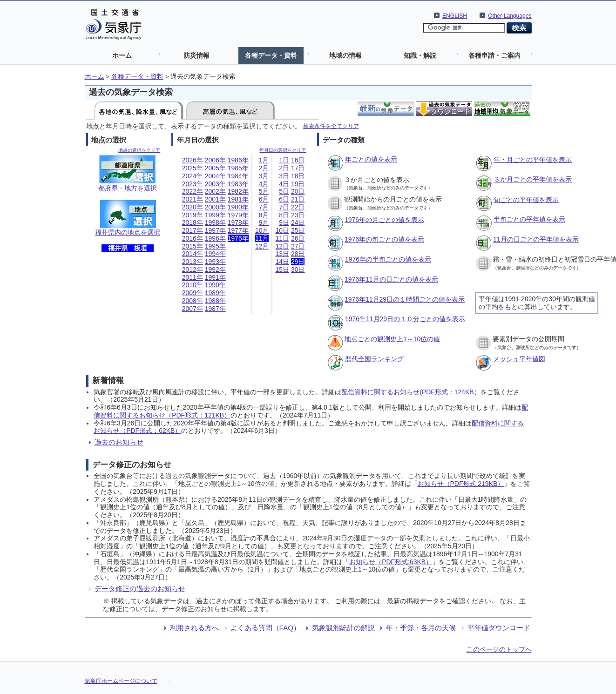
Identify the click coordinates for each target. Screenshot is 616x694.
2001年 (215, 199)
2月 (264, 168)
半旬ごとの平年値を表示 (529, 219)
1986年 (238, 160)
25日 (298, 230)
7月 (264, 207)
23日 (298, 215)
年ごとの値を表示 (371, 159)
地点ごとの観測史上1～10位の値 (392, 339)
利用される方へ (194, 628)
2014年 (193, 254)
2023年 (193, 184)
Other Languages (510, 16)
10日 (282, 230)
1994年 (215, 254)
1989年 (215, 293)
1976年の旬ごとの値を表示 (384, 239)
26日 (298, 238)
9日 (284, 222)
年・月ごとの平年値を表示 (533, 160)
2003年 (215, 184)
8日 (284, 215)
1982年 (238, 191)
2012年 (193, 270)
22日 (298, 207)
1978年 (238, 222)
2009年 (193, 293)
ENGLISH (455, 16)
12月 (262, 246)
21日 (298, 199)
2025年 (193, 168)
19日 (298, 184)
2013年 (193, 262)
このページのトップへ (499, 649)
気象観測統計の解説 (343, 628)
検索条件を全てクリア (331, 126)
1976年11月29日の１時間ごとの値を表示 (405, 299)
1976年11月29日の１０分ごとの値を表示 (405, 319)
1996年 (215, 238)
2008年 (193, 301)
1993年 (215, 262)
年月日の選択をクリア (283, 150)
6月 (264, 199)
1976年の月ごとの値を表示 (384, 220)
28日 (298, 254)
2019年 (193, 215)
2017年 (193, 230)
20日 (298, 191)
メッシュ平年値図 (519, 359)
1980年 (238, 207)
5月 (264, 191)
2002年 (215, 191)
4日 (284, 184)
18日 (298, 176)
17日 (298, 168)
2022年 (193, 191)
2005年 (215, 168)
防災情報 (196, 55)
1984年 (238, 176)
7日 (284, 207)
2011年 (193, 277)
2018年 (193, 222)
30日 (298, 270)
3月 (264, 176)
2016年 (193, 238)
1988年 (215, 301)
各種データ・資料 (271, 55)
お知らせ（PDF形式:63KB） (391, 562)
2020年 (193, 207)
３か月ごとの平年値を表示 (533, 179)
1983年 (238, 184)
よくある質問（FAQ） (266, 628)
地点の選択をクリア (139, 150)
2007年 (193, 309)
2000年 (215, 207)
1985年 (238, 168)
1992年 (215, 270)
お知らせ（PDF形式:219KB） (461, 484)
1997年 (215, 230)
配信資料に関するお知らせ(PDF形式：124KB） (411, 392)
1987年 (215, 309)
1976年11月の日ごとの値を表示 (391, 279)
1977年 (238, 230)
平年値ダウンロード (499, 628)
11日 (282, 238)
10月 (262, 230)
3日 (284, 176)
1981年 (238, 199)
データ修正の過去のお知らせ (140, 589)
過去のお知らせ (119, 442)
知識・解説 (420, 55)
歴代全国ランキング (374, 359)
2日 (284, 168)
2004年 (215, 176)
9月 (264, 222)
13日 (282, 254)
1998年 (215, 222)
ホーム (122, 55)
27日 (298, 246)
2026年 (193, 160)
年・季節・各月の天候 (421, 628)
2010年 (193, 285)
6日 (284, 199)
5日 (284, 191)
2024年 (193, 176)
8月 (264, 215)
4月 (264, 184)
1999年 (215, 215)
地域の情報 (345, 55)
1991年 (215, 277)
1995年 (215, 246)
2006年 (215, 160)
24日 (298, 222)
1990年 (215, 285)
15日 (282, 270)
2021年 (193, 199)
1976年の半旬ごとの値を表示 (388, 259)
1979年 (238, 215)
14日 (282, 262)
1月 (264, 160)
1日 (284, 160)
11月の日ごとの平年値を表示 (536, 239)
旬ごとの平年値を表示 (526, 200)
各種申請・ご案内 (494, 55)
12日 (282, 246)
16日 (298, 160)
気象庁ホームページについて (121, 681)
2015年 (193, 246)
